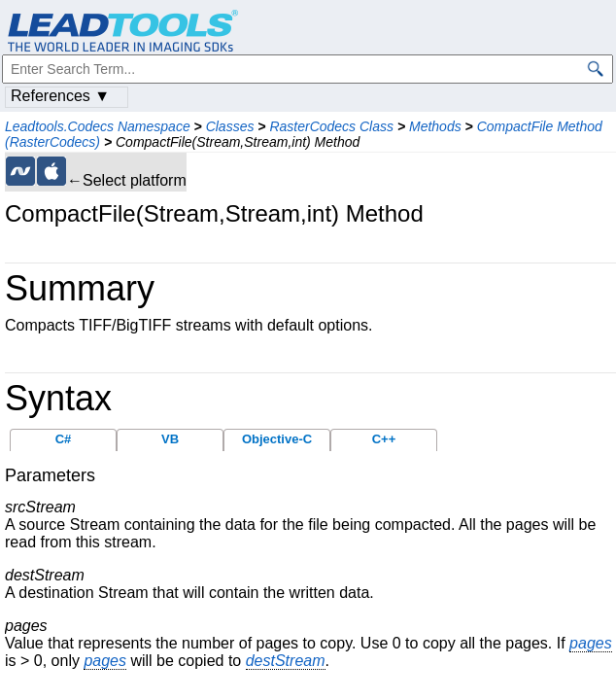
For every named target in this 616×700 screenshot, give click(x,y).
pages (591, 643)
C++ (384, 439)
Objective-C (277, 439)
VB (170, 439)
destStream (286, 661)
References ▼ (60, 96)
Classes (230, 126)
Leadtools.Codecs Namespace (98, 126)
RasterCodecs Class (331, 126)
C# (64, 439)
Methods (435, 126)
